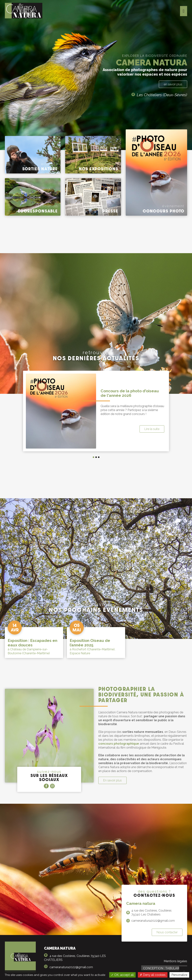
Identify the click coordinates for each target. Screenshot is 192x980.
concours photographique (119, 744)
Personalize (179, 975)
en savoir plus (173, 84)
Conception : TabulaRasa (164, 968)
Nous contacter (167, 932)
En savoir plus (112, 780)
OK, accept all (122, 975)
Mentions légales (175, 961)
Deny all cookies (153, 975)
